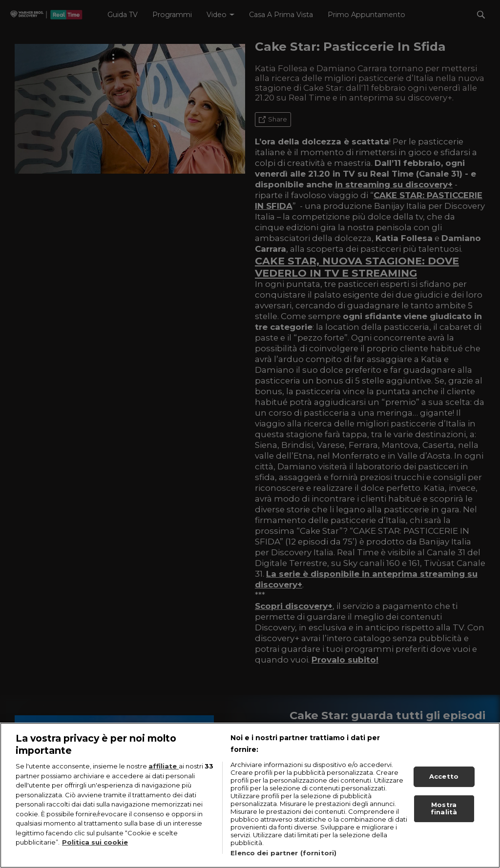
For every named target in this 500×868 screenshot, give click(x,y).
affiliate (164, 766)
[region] (250, 795)
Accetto (444, 776)
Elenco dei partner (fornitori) (283, 853)
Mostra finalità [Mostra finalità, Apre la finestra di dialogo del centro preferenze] (444, 808)
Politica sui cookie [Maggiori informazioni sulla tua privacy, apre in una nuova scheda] (95, 842)
